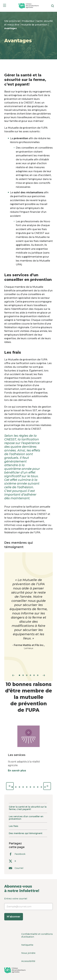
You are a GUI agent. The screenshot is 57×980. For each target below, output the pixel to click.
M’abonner (14, 917)
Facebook (17, 854)
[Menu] (5, 6)
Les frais (14, 826)
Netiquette (27, 945)
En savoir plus (17, 771)
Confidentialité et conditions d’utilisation (37, 935)
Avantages (10, 28)
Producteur (28, 21)
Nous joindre (28, 953)
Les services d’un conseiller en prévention (26, 818)
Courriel (16, 868)
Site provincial (12, 21)
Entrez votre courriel (28, 909)
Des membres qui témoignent (26, 833)
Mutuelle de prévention (35, 25)
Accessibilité (28, 961)
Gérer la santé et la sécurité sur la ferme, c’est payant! (28, 808)
